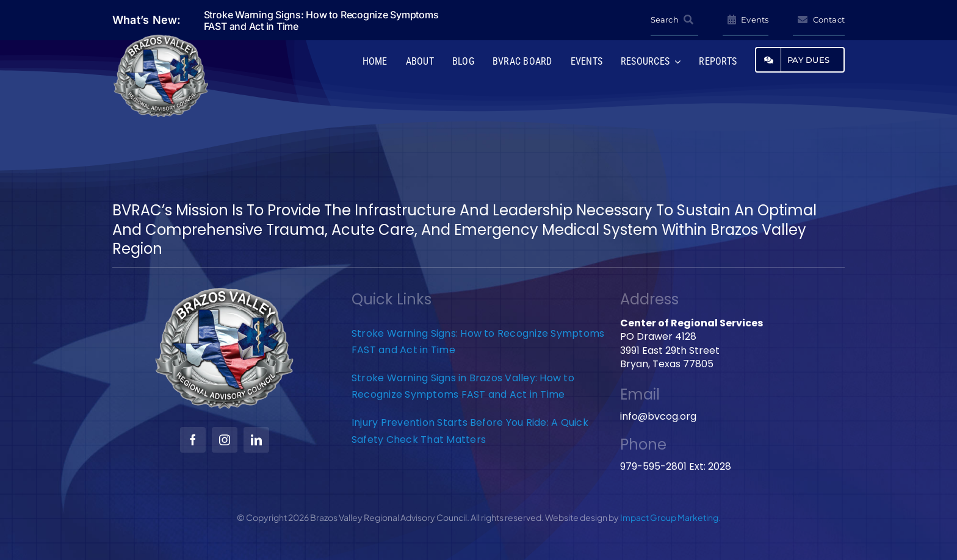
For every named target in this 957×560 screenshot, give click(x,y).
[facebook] (193, 440)
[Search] (674, 20)
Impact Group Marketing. (670, 517)
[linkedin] (256, 440)
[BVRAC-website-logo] (161, 38)
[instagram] (225, 440)
